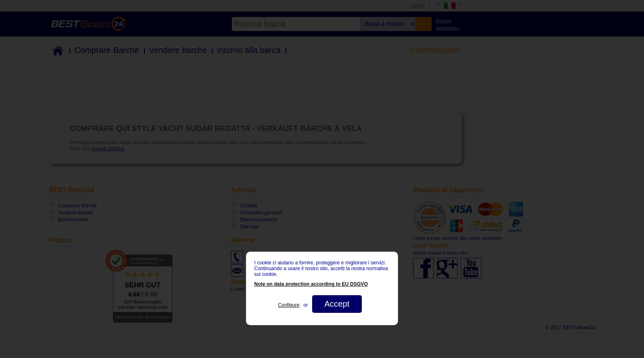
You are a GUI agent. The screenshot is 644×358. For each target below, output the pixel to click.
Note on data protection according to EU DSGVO (311, 284)
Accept (337, 304)
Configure (289, 305)
